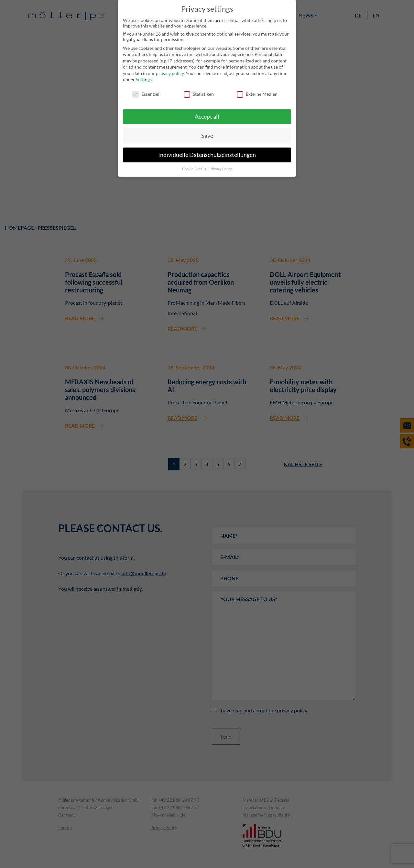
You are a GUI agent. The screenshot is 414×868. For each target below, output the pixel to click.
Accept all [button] (207, 117)
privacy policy (170, 73)
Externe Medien (257, 94)
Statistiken (199, 94)
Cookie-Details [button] (194, 169)
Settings (144, 79)
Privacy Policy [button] (221, 169)
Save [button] (207, 136)
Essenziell (147, 94)
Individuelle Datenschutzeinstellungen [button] (207, 155)
